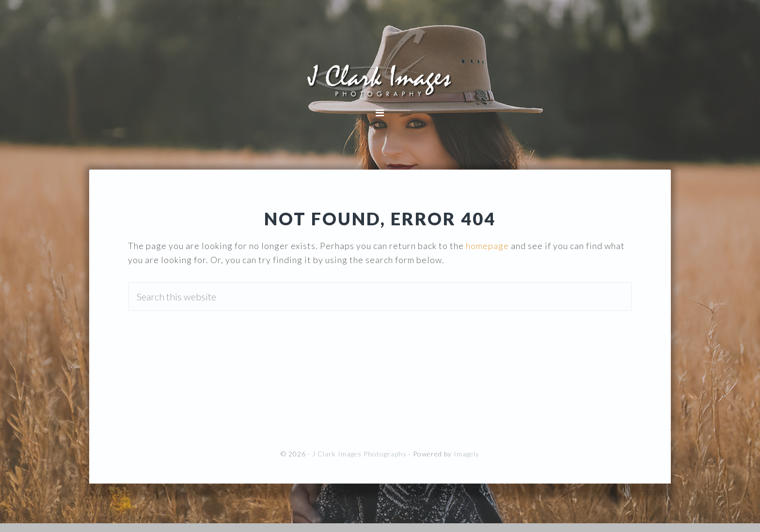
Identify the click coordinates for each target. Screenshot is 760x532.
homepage (487, 246)
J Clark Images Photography (380, 63)
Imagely (467, 454)
